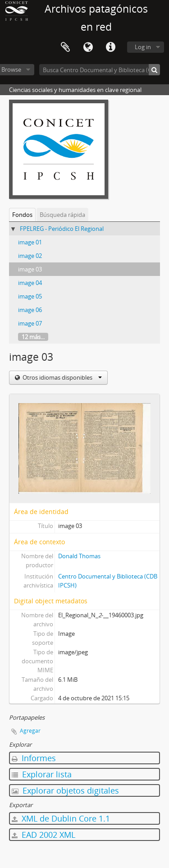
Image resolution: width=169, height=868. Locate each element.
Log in (143, 47)
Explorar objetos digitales (65, 790)
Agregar (30, 731)
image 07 (30, 323)
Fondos (22, 215)
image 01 (30, 242)
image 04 (30, 283)
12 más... (33, 337)
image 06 (30, 310)
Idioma (88, 47)
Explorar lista (42, 774)
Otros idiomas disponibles (62, 377)
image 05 (30, 296)
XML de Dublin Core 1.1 (61, 818)
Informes (34, 758)
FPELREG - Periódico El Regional (62, 229)
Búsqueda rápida (62, 215)
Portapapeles (65, 47)
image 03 (30, 269)
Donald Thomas (79, 556)
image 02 (30, 256)
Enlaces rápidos (110, 47)
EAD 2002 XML (43, 835)
